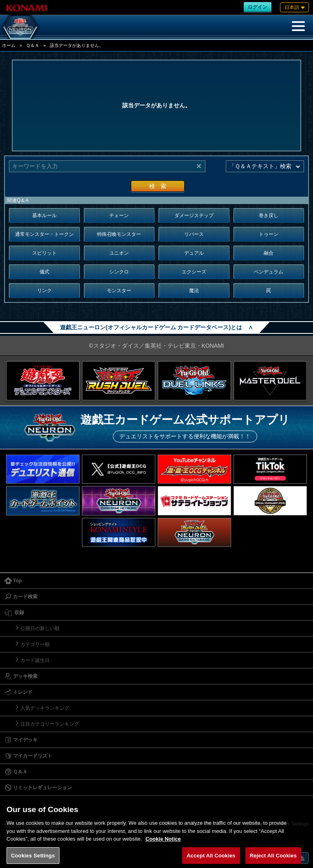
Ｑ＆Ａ (33, 45)
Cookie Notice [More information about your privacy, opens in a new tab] (163, 844)
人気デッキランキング (45, 708)
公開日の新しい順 (40, 628)
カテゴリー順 (35, 644)
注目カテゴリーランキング (50, 724)
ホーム (9, 45)
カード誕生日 (35, 660)
